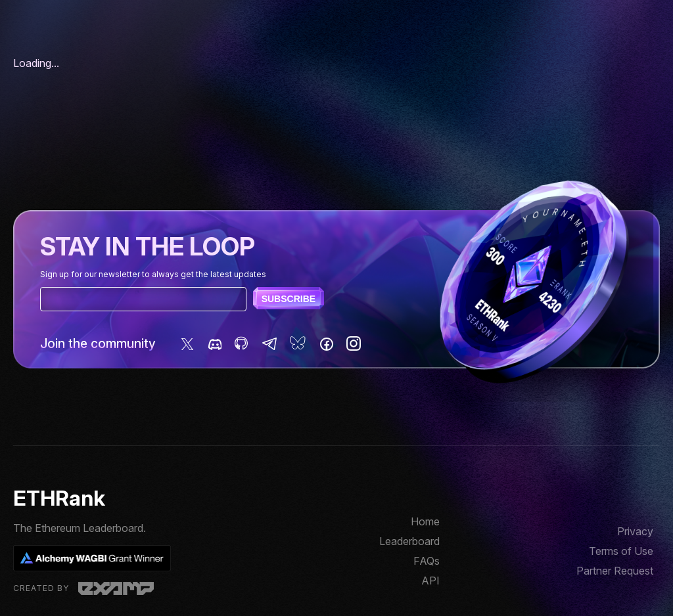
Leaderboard (409, 541)
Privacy (635, 531)
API (430, 581)
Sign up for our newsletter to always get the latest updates (153, 274)
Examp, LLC (116, 588)
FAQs (427, 561)
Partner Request (615, 571)
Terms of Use (621, 551)
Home (425, 521)
